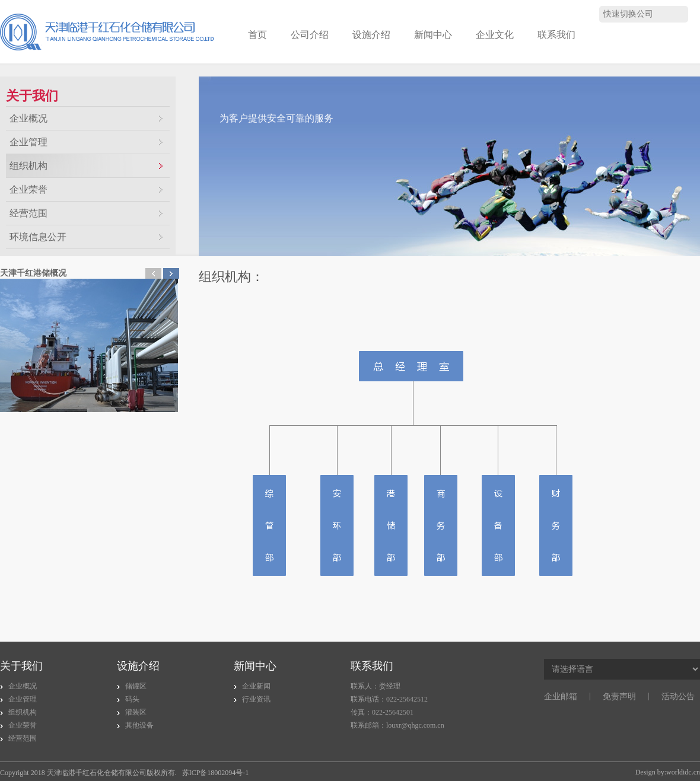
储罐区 (136, 686)
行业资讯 (256, 699)
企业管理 (28, 142)
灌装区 (136, 712)
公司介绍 (310, 35)
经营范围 (28, 213)
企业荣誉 (28, 189)
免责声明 (619, 696)
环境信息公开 (38, 237)
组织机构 (28, 166)
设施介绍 (371, 35)
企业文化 (495, 35)
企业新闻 (256, 686)
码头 (132, 699)
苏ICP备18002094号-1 (216, 773)
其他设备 (139, 725)
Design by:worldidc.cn (668, 772)
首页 (257, 35)
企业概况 (28, 118)
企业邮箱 (561, 696)
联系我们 (556, 35)
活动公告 (678, 696)
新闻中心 (433, 35)
